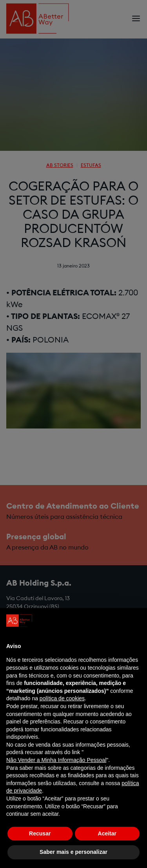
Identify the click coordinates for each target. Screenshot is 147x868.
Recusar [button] (40, 833)
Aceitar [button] (107, 833)
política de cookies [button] (62, 698)
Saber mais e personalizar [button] (73, 852)
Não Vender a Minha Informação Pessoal (56, 760)
